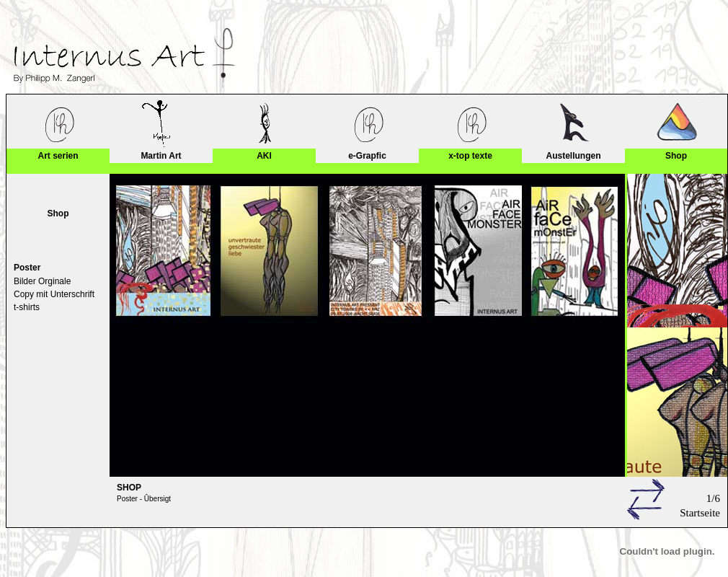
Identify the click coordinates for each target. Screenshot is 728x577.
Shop (676, 156)
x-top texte (470, 156)
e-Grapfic (367, 156)
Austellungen (573, 156)
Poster (27, 268)
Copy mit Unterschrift (54, 294)
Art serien (58, 156)
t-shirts (27, 307)
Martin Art (161, 156)
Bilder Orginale (42, 281)
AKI (264, 156)
